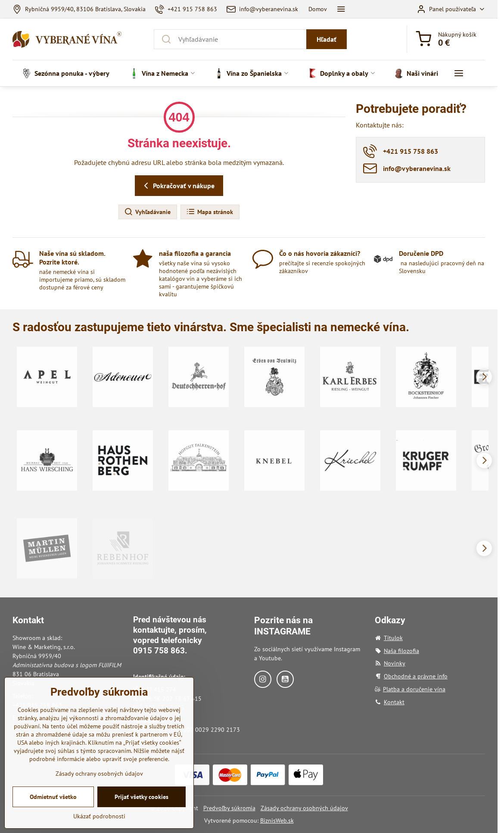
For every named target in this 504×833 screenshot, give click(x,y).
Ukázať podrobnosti (99, 828)
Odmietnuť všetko (53, 808)
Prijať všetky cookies (142, 808)
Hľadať (327, 39)
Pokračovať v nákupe (178, 186)
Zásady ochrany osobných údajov (304, 808)
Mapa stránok (210, 212)
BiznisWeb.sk (277, 821)
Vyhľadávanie (147, 212)
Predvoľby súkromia (229, 808)
